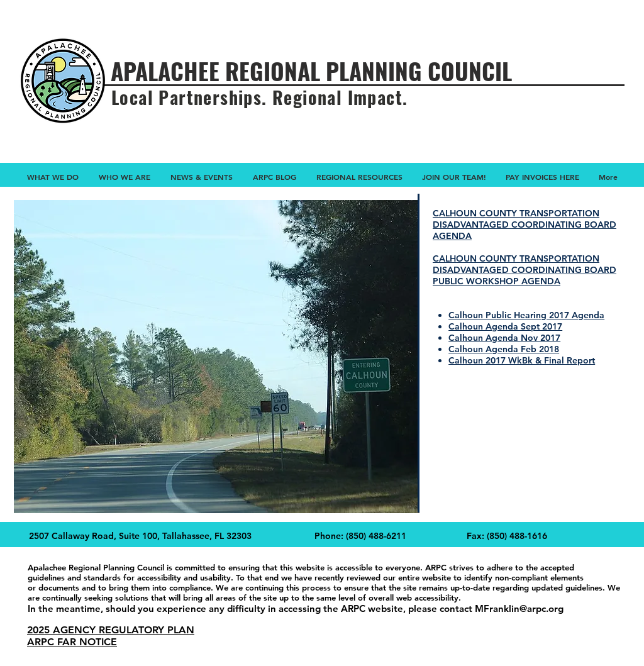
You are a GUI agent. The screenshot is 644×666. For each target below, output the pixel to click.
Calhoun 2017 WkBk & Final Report (522, 360)
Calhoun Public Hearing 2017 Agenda (526, 315)
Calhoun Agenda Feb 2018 (504, 349)
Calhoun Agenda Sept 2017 (505, 326)
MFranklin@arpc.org (519, 608)
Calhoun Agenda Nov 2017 (504, 338)
